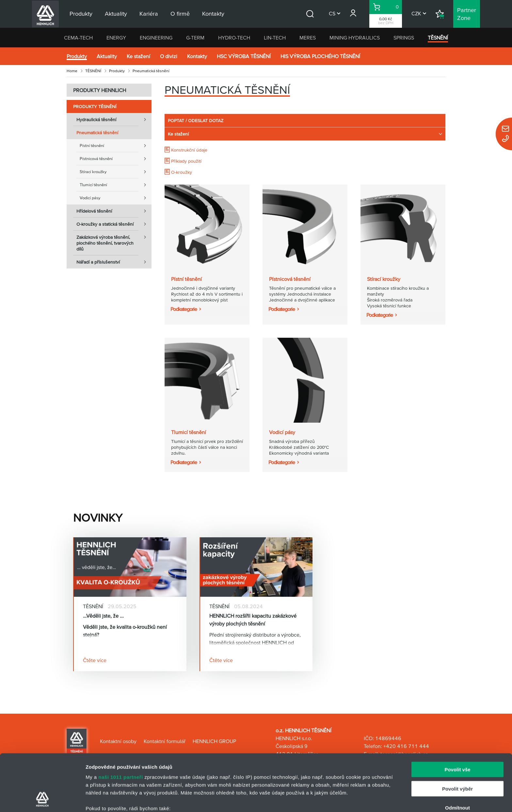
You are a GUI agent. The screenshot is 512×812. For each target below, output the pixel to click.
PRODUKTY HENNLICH (100, 90)
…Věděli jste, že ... (103, 616)
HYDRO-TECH (234, 38)
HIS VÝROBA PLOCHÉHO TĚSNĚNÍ (320, 56)
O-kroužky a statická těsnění (114, 224)
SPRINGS (404, 38)
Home (72, 71)
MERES (308, 38)
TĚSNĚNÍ (438, 38)
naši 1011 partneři (121, 724)
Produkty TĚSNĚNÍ (95, 106)
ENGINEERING (156, 38)
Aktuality (107, 56)
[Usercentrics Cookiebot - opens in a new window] (42, 799)
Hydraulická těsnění (114, 120)
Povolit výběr (457, 735)
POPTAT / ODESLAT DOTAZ (196, 121)
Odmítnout (457, 755)
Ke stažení (138, 56)
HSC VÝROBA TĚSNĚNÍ (244, 56)
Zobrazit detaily (345, 799)
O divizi (169, 56)
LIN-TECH (275, 38)
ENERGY (116, 38)
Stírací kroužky (116, 172)
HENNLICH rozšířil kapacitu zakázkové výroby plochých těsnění (253, 620)
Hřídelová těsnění (114, 211)
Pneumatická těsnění (97, 133)
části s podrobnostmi (307, 781)
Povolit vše (457, 716)
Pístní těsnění (116, 146)
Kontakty (197, 56)
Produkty (77, 56)
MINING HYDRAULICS (355, 38)
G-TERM (195, 38)
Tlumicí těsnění (116, 185)
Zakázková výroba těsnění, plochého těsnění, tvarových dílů (114, 241)
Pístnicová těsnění (116, 159)
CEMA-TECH (78, 38)
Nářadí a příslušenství (114, 262)
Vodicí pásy (116, 198)
